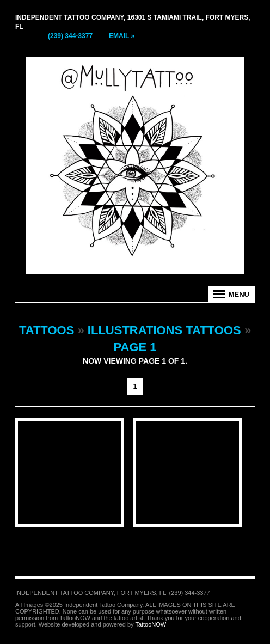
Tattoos (47, 330)
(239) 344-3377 (70, 36)
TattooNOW (151, 624)
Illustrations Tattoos (164, 330)
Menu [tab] (239, 294)
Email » (122, 36)
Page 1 (135, 347)
